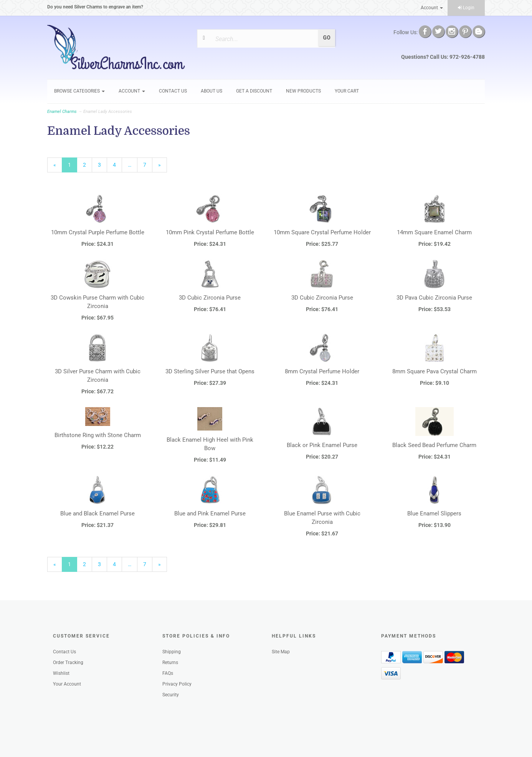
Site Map (281, 652)
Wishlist (61, 673)
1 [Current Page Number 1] (73, 167)
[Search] (264, 39)
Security (171, 695)
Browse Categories (79, 91)
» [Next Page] (163, 167)
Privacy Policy (177, 684)
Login (466, 8)
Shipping (172, 652)
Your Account (67, 684)
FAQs (168, 673)
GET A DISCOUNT (254, 91)
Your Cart (347, 91)
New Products (303, 91)
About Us (211, 91)
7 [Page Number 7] (148, 164)
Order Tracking (68, 663)
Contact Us (173, 91)
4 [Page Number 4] (117, 164)
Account (432, 8)
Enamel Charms (62, 112)
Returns (170, 663)
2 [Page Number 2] (88, 164)
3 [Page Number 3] (102, 164)
